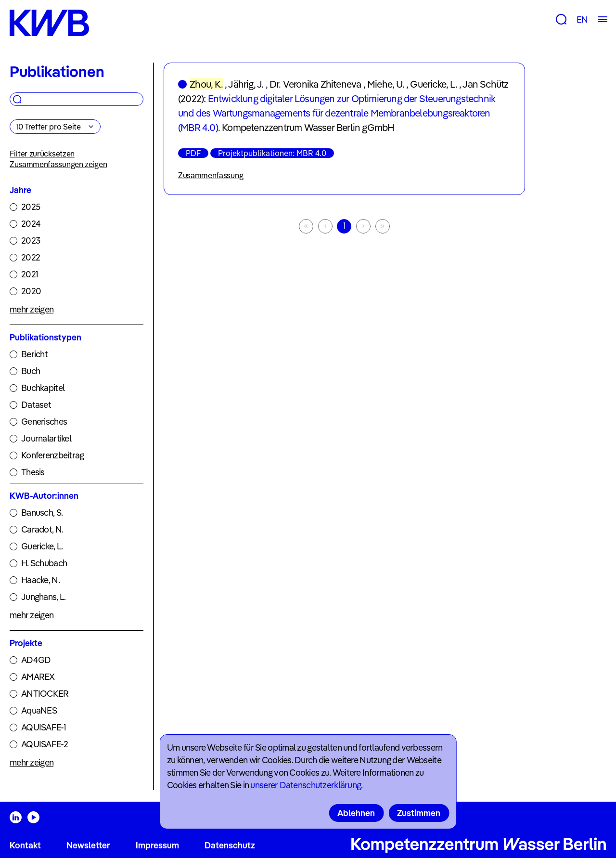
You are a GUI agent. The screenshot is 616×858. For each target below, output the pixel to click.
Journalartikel (46, 438)
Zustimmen (419, 813)
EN (582, 19)
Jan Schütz (485, 84)
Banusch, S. (42, 513)
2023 (31, 240)
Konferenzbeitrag (52, 455)
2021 (30, 274)
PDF (193, 153)
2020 (31, 291)
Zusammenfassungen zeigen (58, 164)
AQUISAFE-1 (44, 727)
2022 (31, 257)
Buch (31, 371)
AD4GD (36, 660)
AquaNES (39, 710)
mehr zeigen (32, 309)
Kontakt (25, 845)
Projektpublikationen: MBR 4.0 (272, 153)
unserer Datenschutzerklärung (306, 785)
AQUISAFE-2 (45, 744)
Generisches (44, 422)
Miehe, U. (386, 84)
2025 (31, 207)
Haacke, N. (40, 580)
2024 (31, 224)
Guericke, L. (42, 546)
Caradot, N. (42, 529)
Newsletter (88, 845)
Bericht (34, 354)
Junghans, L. (43, 597)
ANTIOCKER (45, 694)
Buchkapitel (43, 388)
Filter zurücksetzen (42, 154)
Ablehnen (356, 813)
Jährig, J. (246, 84)
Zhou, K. (206, 84)
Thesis (33, 472)
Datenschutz (230, 845)
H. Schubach (44, 563)
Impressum (157, 845)
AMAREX (38, 677)
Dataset (36, 405)
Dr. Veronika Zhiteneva (315, 84)
